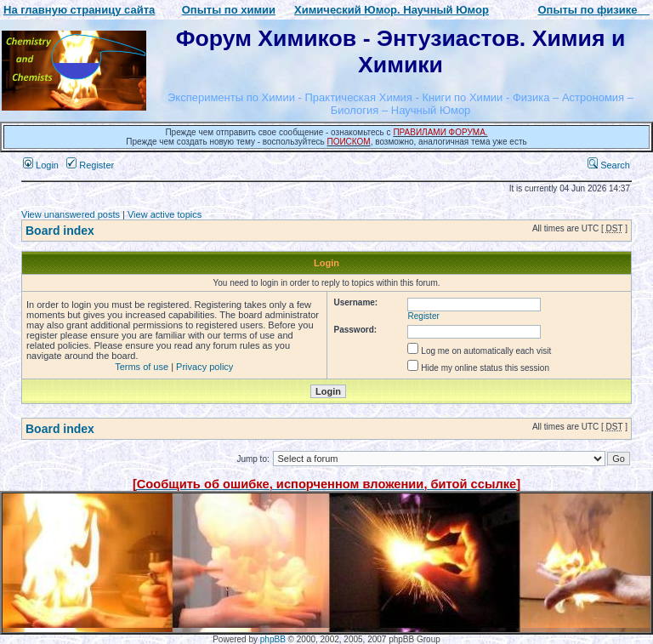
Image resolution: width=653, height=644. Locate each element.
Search (609, 165)
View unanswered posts (71, 214)
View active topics (165, 214)
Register (90, 165)
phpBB (273, 639)
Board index (60, 231)
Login (41, 165)
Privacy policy (204, 367)
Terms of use (142, 367)
